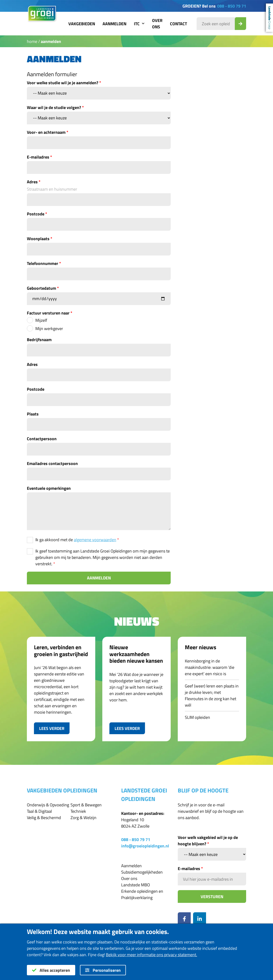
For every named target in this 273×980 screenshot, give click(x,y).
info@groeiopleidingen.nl (145, 846)
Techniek (78, 811)
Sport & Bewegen (86, 805)
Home (32, 41)
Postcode (37, 214)
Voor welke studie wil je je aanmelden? (64, 83)
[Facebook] (184, 919)
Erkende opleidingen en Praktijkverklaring (142, 894)
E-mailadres (39, 157)
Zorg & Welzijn (83, 818)
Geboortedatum (43, 288)
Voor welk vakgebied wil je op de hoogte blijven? (208, 841)
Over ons (157, 24)
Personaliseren (103, 970)
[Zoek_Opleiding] (240, 24)
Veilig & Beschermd (44, 818)
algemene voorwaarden (95, 540)
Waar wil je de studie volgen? (55, 107)
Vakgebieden (82, 24)
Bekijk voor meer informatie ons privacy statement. (151, 955)
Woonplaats (40, 239)
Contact (178, 24)
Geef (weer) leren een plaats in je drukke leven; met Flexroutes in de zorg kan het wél (212, 695)
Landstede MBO (136, 885)
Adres (34, 182)
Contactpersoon (42, 439)
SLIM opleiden (197, 717)
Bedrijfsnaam (39, 340)
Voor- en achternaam (48, 132)
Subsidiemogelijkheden (142, 872)
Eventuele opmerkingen (49, 488)
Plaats (33, 414)
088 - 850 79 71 (232, 6)
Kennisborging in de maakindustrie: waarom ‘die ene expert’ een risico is (210, 667)
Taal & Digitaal (39, 811)
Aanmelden (114, 24)
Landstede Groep (269, 18)
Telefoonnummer (44, 263)
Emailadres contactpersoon (52, 463)
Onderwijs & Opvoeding (48, 805)
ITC (139, 24)
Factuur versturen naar (50, 313)
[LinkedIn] (200, 919)
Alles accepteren (51, 970)
